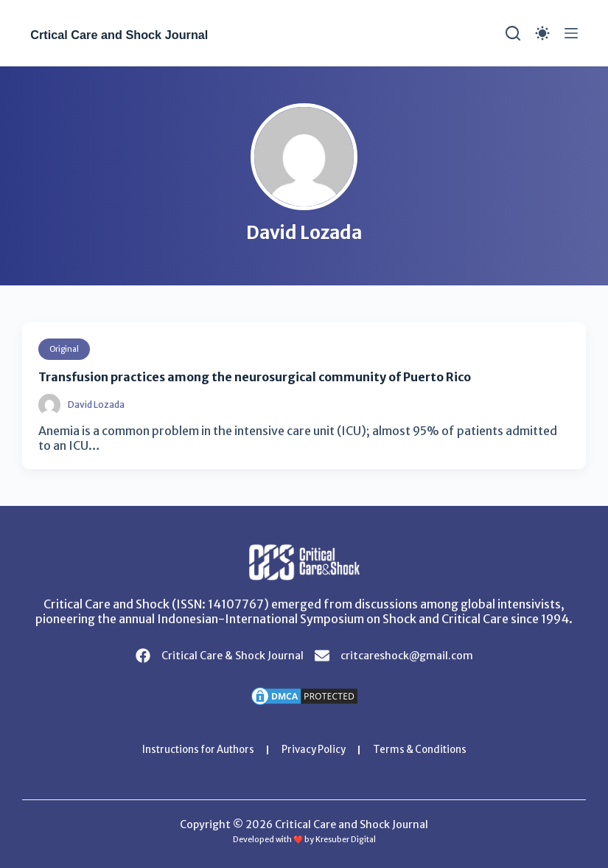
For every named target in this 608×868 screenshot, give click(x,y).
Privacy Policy (315, 749)
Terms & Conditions (428, 749)
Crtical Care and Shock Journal (150, 34)
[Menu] (571, 33)
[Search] (513, 33)
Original (66, 348)
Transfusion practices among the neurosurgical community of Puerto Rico (280, 376)
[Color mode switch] (542, 33)
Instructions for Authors (192, 749)
